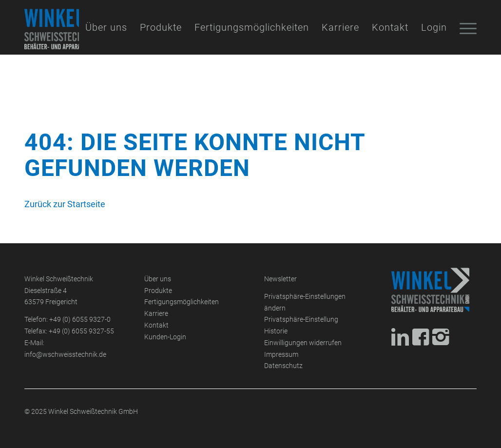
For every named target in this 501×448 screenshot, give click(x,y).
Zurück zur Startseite (65, 204)
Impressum (281, 355)
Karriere (156, 314)
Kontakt (156, 325)
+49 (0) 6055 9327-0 (80, 320)
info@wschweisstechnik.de (65, 355)
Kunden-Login (165, 337)
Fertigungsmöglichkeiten (182, 302)
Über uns (158, 279)
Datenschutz (283, 366)
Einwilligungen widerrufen (303, 343)
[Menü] (465, 27)
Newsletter (280, 279)
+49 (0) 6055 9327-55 (81, 331)
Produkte (158, 291)
